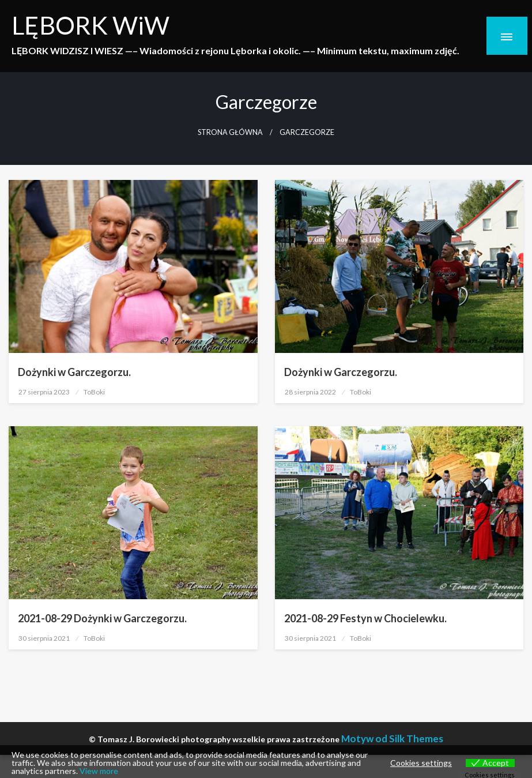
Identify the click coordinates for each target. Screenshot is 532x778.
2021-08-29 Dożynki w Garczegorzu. (102, 618)
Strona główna (230, 132)
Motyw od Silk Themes (392, 738)
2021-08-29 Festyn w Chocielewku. (365, 618)
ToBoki (94, 392)
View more (99, 771)
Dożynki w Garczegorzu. (74, 372)
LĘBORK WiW (90, 25)
